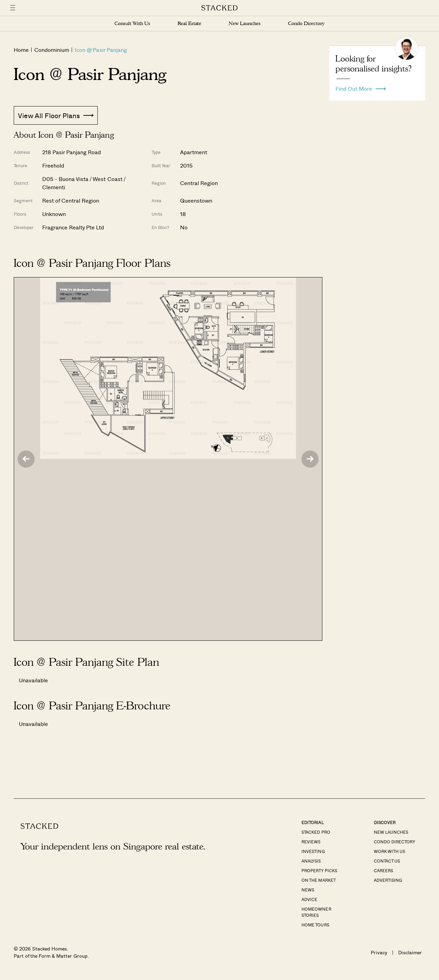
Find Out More (361, 87)
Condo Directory (306, 24)
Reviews (311, 842)
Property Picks (319, 870)
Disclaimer (410, 952)
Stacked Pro (316, 832)
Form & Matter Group (63, 956)
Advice (309, 899)
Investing (313, 851)
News (308, 890)
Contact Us (387, 861)
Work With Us (389, 851)
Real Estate (189, 24)
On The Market (318, 880)
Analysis (311, 861)
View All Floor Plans (56, 115)
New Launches (245, 24)
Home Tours (315, 925)
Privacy (379, 952)
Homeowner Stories (316, 912)
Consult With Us (132, 24)
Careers (383, 870)
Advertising (388, 880)
